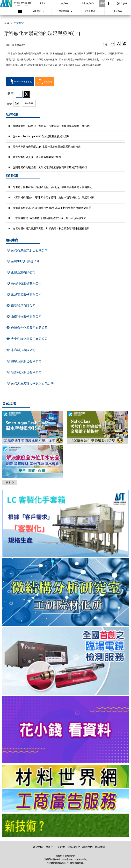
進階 (102, 3)
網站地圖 (100, 847)
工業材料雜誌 (63, 11)
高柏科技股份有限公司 (24, 283)
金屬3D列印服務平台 (23, 261)
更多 (10, 483)
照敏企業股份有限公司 (24, 361)
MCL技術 (37, 11)
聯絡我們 (29, 103)
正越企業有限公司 (21, 272)
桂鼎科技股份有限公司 (24, 372)
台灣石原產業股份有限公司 (27, 250)
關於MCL (38, 847)
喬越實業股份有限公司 (24, 295)
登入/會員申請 (88, 3)
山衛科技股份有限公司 (24, 317)
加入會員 (45, 82)
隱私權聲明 (74, 847)
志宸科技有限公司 (21, 350)
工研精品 (118, 11)
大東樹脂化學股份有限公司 (27, 339)
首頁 (7, 23)
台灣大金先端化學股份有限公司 (30, 383)
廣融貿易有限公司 (21, 306)
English (122, 3)
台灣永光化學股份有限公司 (27, 328)
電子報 (42, 3)
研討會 (62, 847)
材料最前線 (90, 11)
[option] (65, 524)
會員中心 (65, 3)
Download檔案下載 (20, 82)
